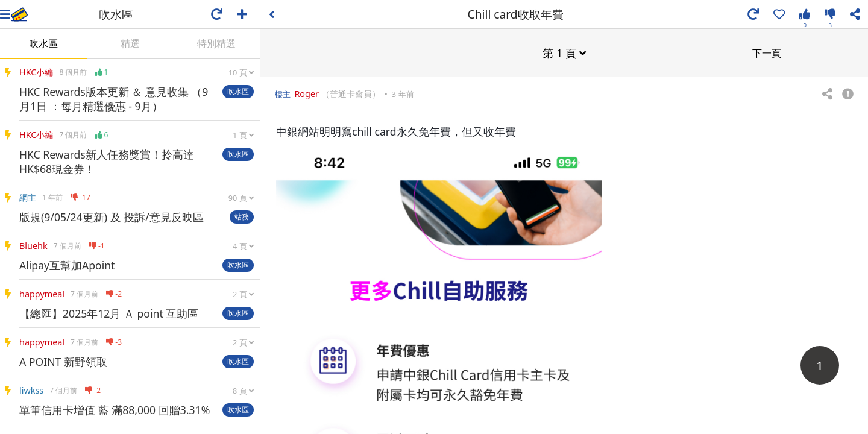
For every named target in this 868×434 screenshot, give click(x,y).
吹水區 (43, 43)
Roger (307, 93)
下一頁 (767, 52)
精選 (130, 43)
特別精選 (216, 43)
